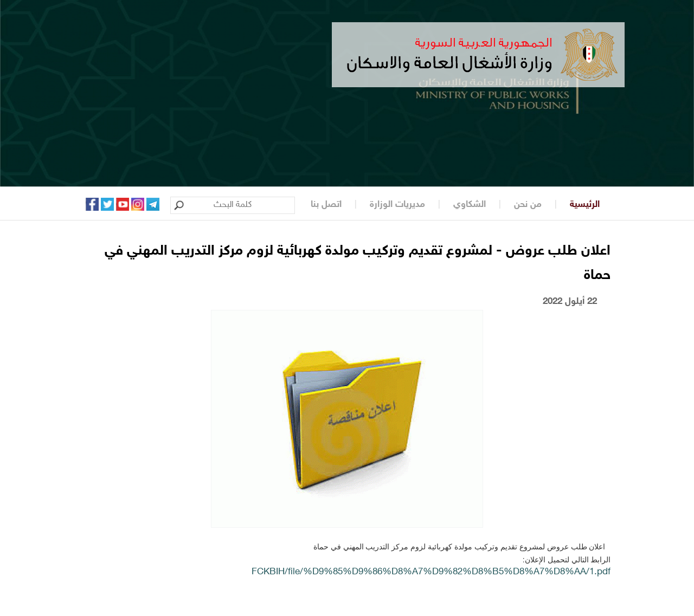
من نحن (528, 205)
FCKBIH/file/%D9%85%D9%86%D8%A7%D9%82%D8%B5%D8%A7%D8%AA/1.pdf (431, 572)
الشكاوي (470, 205)
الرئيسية (585, 205)
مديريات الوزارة (397, 205)
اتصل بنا (326, 205)
